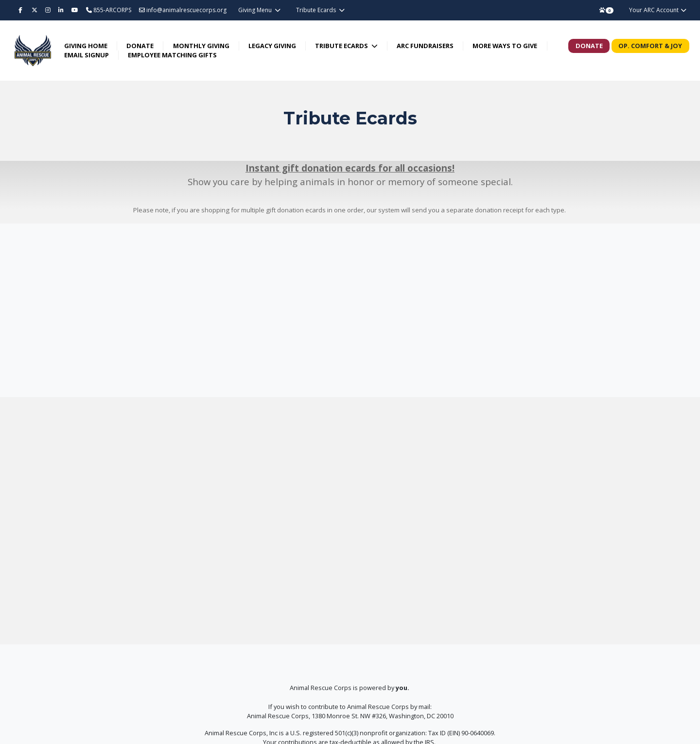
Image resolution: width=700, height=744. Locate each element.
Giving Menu (256, 10)
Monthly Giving (201, 46)
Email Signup (87, 55)
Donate (140, 46)
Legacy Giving (273, 46)
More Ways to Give (505, 46)
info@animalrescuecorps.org (183, 10)
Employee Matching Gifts (173, 55)
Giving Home (86, 46)
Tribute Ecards (317, 10)
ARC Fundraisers (426, 46)
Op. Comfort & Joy (650, 46)
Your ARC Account (658, 10)
